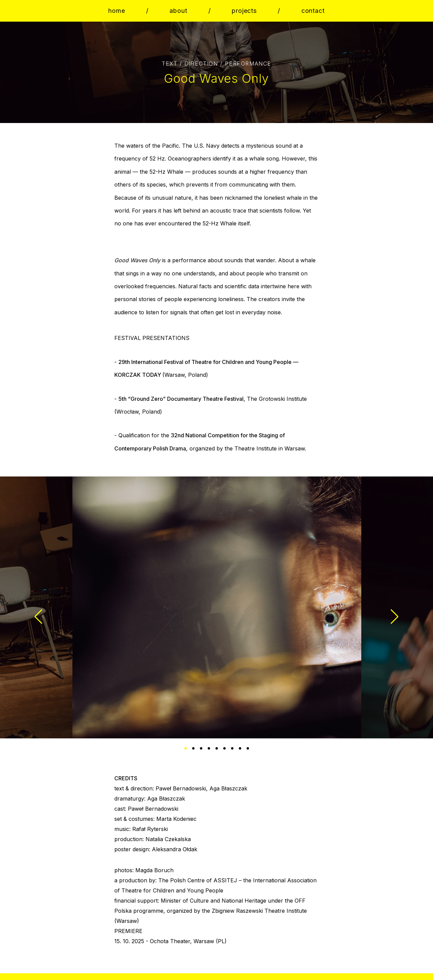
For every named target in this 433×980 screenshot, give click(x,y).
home (117, 11)
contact (313, 11)
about (178, 11)
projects (244, 11)
